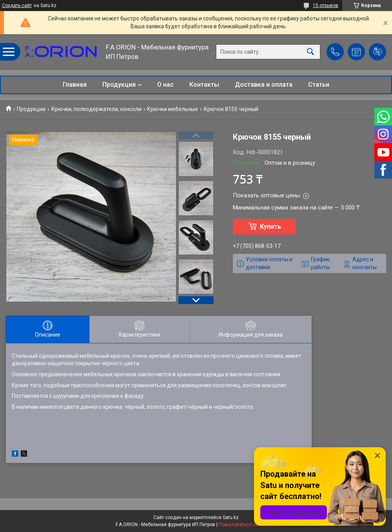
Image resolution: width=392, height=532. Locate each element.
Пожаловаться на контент (248, 525)
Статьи (319, 85)
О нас (165, 85)
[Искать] (310, 52)
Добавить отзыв (377, 52)
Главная (75, 85)
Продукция (119, 85)
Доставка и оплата (264, 85)
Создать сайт (17, 5)
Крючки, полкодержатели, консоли (96, 109)
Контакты (204, 85)
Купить (270, 227)
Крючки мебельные (172, 109)
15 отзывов (326, 5)
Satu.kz (231, 517)
